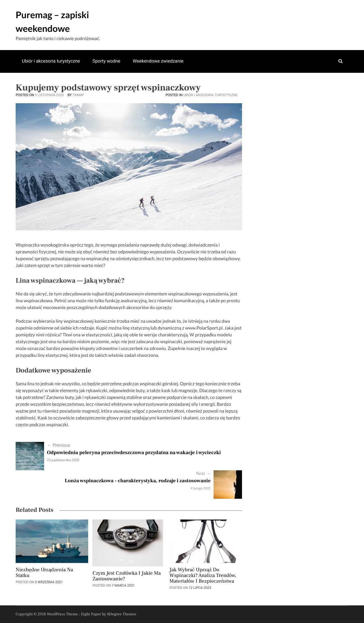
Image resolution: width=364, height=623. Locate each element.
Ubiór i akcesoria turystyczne (51, 61)
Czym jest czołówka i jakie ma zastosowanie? (127, 576)
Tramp (78, 95)
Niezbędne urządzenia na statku (44, 573)
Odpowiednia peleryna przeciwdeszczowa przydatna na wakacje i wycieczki (134, 453)
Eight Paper (92, 614)
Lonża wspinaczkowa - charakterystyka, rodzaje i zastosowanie (138, 481)
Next (203, 474)
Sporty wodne (106, 61)
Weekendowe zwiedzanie (158, 61)
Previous (59, 445)
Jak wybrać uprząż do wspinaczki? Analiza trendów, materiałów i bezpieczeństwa (203, 576)
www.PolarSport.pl (204, 328)
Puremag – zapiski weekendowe (52, 21)
